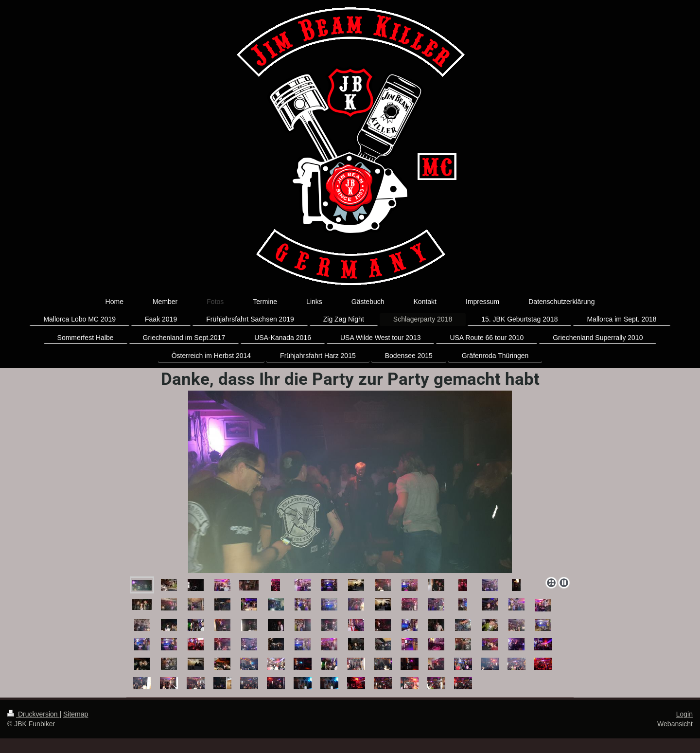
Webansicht (675, 724)
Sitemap (76, 714)
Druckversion (33, 714)
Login (684, 714)
